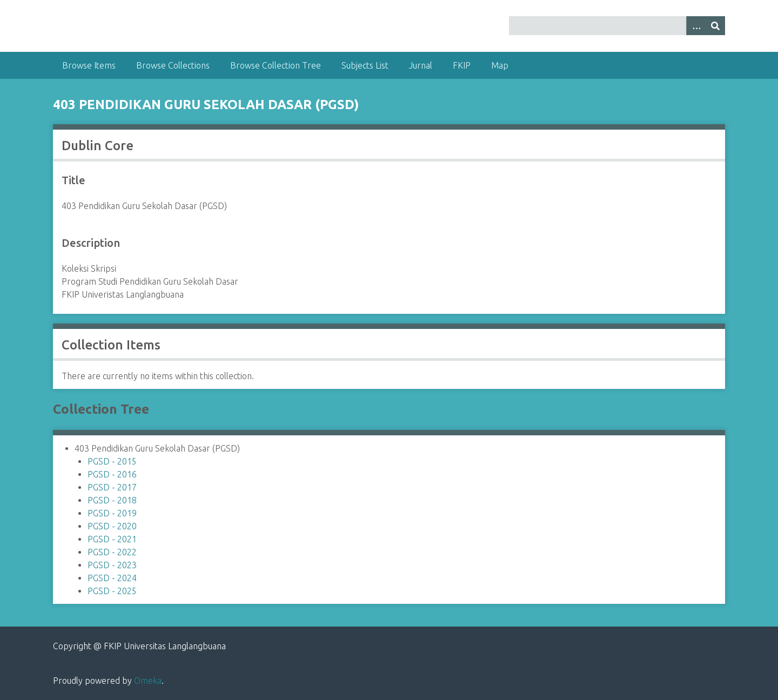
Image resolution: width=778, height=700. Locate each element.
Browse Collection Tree (276, 65)
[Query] (617, 26)
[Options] (696, 26)
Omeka (148, 681)
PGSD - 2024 (112, 578)
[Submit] (715, 26)
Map (500, 65)
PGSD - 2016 (112, 474)
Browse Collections (173, 65)
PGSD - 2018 (112, 500)
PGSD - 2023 (112, 565)
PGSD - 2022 (112, 552)
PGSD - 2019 (112, 513)
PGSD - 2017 (112, 487)
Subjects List (365, 65)
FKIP (462, 65)
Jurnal (421, 65)
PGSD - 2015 (112, 461)
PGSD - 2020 (112, 526)
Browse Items (89, 65)
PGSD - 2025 (112, 591)
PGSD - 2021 (112, 539)
